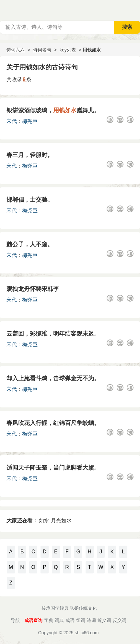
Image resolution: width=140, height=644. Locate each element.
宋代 (12, 121)
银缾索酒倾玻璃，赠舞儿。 (53, 110)
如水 (44, 521)
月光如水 (61, 521)
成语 (70, 620)
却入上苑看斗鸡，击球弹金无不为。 (53, 378)
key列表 (68, 50)
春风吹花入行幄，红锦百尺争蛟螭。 (53, 423)
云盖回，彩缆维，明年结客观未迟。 (53, 334)
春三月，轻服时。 (30, 155)
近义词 (104, 620)
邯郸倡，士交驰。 (30, 200)
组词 (81, 620)
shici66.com (87, 633)
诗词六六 (16, 50)
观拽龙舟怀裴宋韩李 (33, 289)
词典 (59, 620)
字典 (49, 620)
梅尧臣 (30, 121)
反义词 (120, 620)
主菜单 (135, 10)
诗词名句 (42, 50)
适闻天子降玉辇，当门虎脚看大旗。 (53, 468)
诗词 (91, 620)
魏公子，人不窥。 (30, 244)
